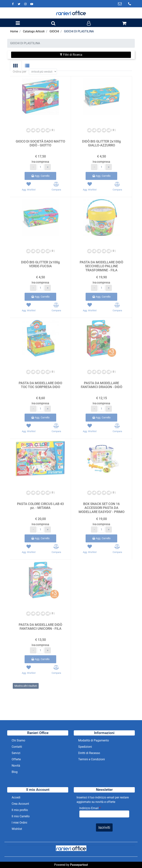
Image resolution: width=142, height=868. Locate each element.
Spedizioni (85, 747)
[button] (53, 23)
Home (14, 31)
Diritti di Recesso (89, 753)
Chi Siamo (18, 740)
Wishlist (17, 829)
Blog (15, 772)
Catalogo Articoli (34, 31)
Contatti (17, 747)
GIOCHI (54, 31)
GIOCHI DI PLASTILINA (79, 31)
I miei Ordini (19, 823)
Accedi (16, 797)
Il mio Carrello (21, 816)
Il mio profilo (20, 810)
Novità (16, 766)
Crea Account (20, 804)
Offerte (16, 759)
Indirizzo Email (90, 808)
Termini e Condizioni (92, 759)
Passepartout (79, 865)
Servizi (16, 753)
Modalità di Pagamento (94, 740)
